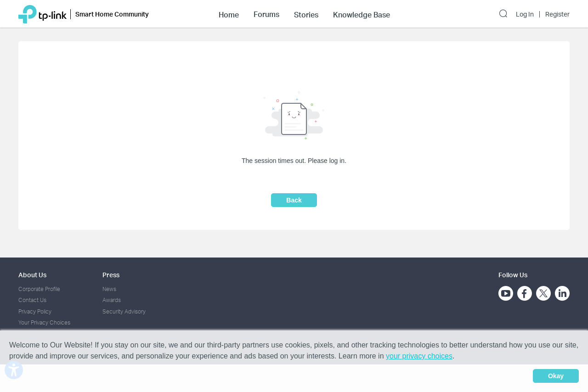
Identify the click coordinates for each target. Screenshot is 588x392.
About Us (32, 275)
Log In (525, 14)
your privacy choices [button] (419, 356)
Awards (112, 300)
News (109, 289)
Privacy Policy (35, 311)
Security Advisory (124, 311)
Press (111, 275)
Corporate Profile (39, 289)
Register (557, 14)
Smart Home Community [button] (112, 14)
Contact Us (32, 300)
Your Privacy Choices (44, 322)
